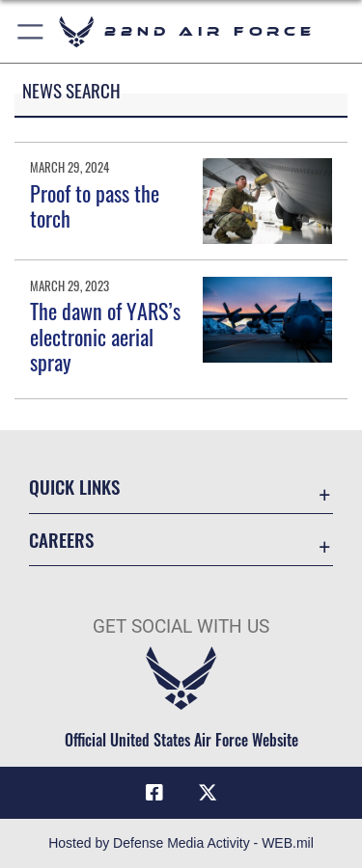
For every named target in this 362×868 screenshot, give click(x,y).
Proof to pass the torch (95, 205)
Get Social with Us (181, 626)
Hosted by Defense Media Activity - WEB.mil (181, 843)
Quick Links (74, 487)
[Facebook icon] (154, 793)
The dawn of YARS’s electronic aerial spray (105, 336)
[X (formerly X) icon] (208, 793)
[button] (31, 31)
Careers (61, 540)
